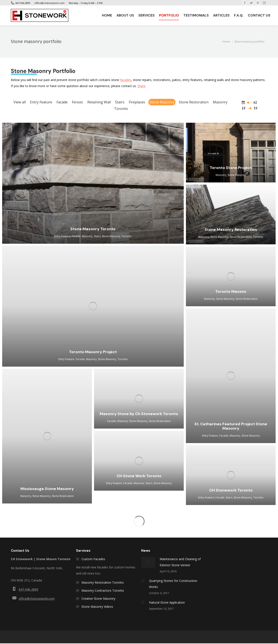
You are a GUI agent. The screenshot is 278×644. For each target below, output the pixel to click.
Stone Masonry (162, 102)
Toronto (121, 109)
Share (141, 86)
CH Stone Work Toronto (139, 476)
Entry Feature (41, 102)
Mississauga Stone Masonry (47, 489)
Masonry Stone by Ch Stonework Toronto (139, 414)
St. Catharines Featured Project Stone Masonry (231, 426)
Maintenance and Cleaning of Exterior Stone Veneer (180, 562)
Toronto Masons (231, 291)
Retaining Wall (99, 102)
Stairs (120, 102)
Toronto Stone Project (231, 168)
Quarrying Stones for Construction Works (173, 584)
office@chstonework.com (37, 598)
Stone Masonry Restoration (231, 230)
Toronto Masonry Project (93, 352)
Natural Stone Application (167, 602)
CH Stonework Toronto (231, 490)
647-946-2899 (28, 589)
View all (20, 102)
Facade (62, 102)
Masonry (220, 102)
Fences (77, 102)
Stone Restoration (194, 102)
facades (126, 80)
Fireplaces (137, 102)
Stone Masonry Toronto (93, 229)
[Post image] (148, 563)
